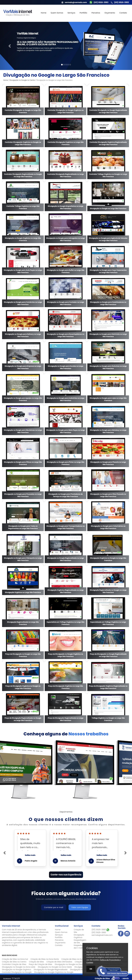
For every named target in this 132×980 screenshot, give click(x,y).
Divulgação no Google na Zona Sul (70, 964)
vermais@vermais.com (102, 935)
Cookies (92, 948)
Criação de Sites (36, 962)
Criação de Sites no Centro (14, 962)
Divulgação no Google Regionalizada (51, 970)
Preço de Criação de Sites (40, 964)
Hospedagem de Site (80, 941)
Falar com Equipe (80, 907)
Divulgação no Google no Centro (22, 80)
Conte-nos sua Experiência (66, 875)
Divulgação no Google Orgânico (17, 970)
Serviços (71, 13)
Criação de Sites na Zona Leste (75, 959)
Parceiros (96, 13)
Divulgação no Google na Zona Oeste (55, 967)
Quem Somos (57, 13)
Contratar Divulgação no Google (17, 972)
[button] (10, 46)
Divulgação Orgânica (79, 936)
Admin (126, 978)
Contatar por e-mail (54, 907)
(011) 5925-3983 (100, 930)
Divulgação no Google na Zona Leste (19, 967)
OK (91, 969)
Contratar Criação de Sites (14, 964)
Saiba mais (30, 855)
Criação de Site (79, 931)
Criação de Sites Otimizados (59, 962)
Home (44, 13)
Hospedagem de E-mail (80, 947)
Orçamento (110, 13)
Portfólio (83, 13)
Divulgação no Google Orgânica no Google (54, 972)
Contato (123, 13)
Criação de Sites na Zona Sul (15, 959)
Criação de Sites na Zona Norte (45, 959)
